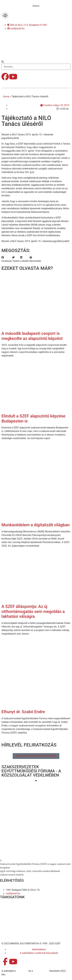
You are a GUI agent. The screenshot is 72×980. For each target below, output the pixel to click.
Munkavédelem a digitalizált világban (36, 525)
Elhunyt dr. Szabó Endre (23, 712)
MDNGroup (22, 971)
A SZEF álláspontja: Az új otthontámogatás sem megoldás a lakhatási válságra (33, 611)
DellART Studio (41, 971)
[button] (36, 62)
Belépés (36, 6)
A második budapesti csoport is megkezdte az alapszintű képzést (32, 336)
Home (6, 96)
